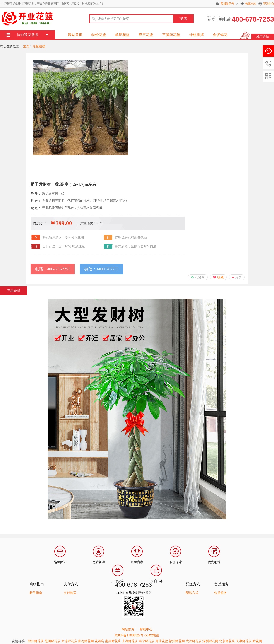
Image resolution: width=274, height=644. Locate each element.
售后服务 (221, 593)
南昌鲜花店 (113, 641)
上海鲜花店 (130, 641)
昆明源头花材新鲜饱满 (131, 238)
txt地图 (154, 635)
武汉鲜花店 (194, 641)
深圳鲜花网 (210, 641)
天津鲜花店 (244, 641)
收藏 (220, 277)
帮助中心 (269, 4)
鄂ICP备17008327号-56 (132, 635)
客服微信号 (227, 4)
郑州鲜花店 (36, 641)
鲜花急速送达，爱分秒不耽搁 (63, 238)
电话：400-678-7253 (53, 269)
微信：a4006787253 (101, 269)
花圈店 (99, 641)
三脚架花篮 (171, 35)
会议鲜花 (220, 35)
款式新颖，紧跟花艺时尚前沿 (136, 246)
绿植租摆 (197, 35)
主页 (26, 46)
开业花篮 (162, 641)
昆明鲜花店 (53, 641)
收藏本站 (251, 4)
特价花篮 (99, 35)
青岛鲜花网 (86, 641)
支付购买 (70, 593)
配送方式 (192, 593)
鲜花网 (257, 641)
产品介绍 (14, 291)
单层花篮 (122, 35)
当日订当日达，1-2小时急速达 (64, 246)
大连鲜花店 (69, 641)
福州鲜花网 (177, 641)
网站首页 (75, 35)
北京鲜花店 (227, 641)
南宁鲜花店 (147, 641)
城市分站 (263, 36)
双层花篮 (146, 35)
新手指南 (36, 593)
